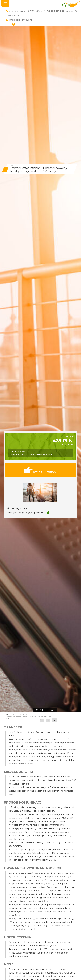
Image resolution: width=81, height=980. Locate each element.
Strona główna (12, 715)
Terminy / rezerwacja (40, 470)
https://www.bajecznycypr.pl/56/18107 (26, 513)
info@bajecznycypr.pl (21, 20)
